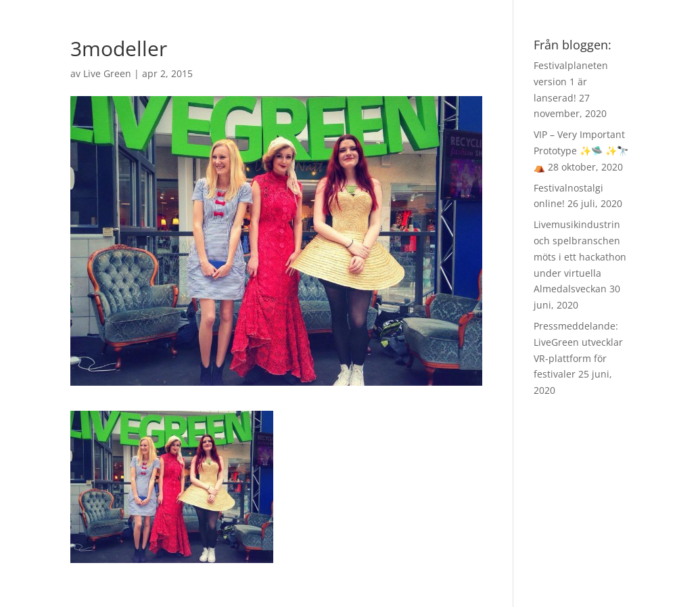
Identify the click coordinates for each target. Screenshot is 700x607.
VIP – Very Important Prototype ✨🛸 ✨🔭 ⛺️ (581, 151)
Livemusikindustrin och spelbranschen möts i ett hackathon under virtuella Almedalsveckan (580, 256)
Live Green (107, 73)
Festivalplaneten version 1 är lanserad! (571, 82)
